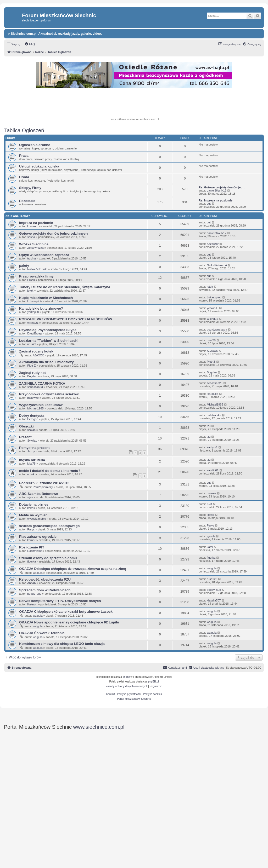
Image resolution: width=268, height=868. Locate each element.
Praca (24, 156)
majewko (33, 398)
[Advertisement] (134, 103)
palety (24, 266)
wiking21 (33, 323)
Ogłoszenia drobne (35, 145)
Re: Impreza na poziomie (216, 200)
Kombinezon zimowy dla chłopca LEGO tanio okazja (62, 644)
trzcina (31, 258)
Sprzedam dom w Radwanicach (45, 590)
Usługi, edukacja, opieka (39, 166)
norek (31, 474)
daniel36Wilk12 (217, 190)
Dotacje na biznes (34, 504)
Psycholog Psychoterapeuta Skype (48, 330)
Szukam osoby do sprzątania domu (48, 558)
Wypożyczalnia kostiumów (41, 405)
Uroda (24, 177)
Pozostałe (27, 201)
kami (210, 547)
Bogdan (32, 376)
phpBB (127, 677)
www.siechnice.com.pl (99, 727)
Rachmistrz (34, 551)
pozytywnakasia (217, 329)
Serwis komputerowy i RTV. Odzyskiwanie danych (60, 601)
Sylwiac (32, 441)
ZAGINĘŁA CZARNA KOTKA (42, 383)
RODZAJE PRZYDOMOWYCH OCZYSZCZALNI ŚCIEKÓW (66, 319)
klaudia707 (214, 600)
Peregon (33, 419)
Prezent (25, 437)
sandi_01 (213, 470)
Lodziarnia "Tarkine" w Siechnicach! (49, 341)
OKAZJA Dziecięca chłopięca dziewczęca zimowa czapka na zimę (72, 569)
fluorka (32, 562)
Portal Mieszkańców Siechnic (134, 699)
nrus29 (32, 344)
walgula (38, 573)
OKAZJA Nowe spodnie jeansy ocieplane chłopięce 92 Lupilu (69, 622)
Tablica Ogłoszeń (24, 130)
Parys (31, 529)
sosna (31, 237)
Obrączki (26, 426)
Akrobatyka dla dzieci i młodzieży (46, 362)
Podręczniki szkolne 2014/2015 (44, 483)
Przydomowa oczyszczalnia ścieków (49, 394)
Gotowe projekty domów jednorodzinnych (53, 233)
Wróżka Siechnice (34, 244)
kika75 (31, 464)
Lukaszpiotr (35, 301)
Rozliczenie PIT (32, 547)
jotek (30, 291)
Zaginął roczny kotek (36, 351)
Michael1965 (35, 408)
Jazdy (31, 451)
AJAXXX (38, 355)
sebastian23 (35, 387)
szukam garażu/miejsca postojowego (49, 526)
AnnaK (32, 583)
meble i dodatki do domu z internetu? (50, 471)
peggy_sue (34, 594)
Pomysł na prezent (34, 448)
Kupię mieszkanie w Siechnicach (46, 298)
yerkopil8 (33, 312)
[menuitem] (30, 44)
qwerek (211, 493)
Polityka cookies (153, 694)
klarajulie (212, 394)
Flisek (31, 280)
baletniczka (214, 415)
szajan (31, 430)
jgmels (211, 536)
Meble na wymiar (33, 515)
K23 (209, 504)
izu (209, 426)
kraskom (33, 226)
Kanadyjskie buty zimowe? (41, 308)
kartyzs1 (212, 447)
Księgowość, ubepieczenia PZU (45, 579)
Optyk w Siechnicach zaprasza (44, 255)
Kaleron (32, 604)
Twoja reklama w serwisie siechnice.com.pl (134, 119)
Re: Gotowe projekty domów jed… (222, 187)
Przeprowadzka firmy (36, 276)
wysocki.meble (37, 519)
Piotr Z (31, 366)
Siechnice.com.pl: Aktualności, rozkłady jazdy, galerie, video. (55, 34)
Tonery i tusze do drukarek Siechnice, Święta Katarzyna (65, 287)
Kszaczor (213, 244)
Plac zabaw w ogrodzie (38, 537)
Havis (210, 515)
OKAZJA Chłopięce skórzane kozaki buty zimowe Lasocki (66, 612)
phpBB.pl (153, 682)
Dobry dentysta (32, 416)
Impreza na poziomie (36, 223)
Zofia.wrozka (35, 248)
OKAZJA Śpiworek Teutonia (42, 633)
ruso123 (212, 579)
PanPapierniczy (43, 487)
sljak (30, 497)
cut (209, 204)
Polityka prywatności (129, 694)
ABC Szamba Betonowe (39, 494)
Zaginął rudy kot (32, 373)
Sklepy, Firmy (30, 188)
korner (31, 540)
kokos (31, 508)
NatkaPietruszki (37, 269)
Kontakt (111, 694)
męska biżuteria (32, 460)
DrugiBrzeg (34, 333)
